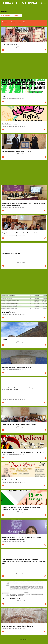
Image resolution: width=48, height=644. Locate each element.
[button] (45, 50)
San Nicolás (17, 16)
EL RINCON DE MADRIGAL (19, 3)
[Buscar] (42, 3)
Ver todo (4, 24)
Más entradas (24, 640)
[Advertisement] (24, 66)
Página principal (6, 16)
